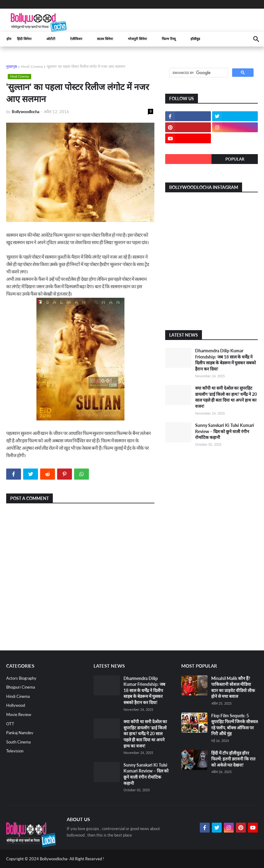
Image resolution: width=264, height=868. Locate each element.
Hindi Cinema (32, 66)
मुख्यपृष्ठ (12, 66)
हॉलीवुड (195, 39)
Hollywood (16, 705)
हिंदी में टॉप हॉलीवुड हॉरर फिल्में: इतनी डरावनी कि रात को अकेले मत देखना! (233, 759)
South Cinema (18, 742)
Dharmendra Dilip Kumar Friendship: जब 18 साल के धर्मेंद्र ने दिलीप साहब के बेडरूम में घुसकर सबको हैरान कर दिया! (144, 690)
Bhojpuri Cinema (21, 687)
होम (9, 39)
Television (15, 751)
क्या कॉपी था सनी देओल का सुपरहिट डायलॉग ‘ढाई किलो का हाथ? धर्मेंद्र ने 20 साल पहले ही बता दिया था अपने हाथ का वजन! (145, 733)
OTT (10, 724)
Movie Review (19, 714)
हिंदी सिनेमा (24, 39)
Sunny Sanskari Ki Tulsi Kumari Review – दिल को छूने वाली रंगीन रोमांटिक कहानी (225, 431)
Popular (235, 159)
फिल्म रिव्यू (169, 39)
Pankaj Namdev (20, 733)
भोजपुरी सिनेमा (137, 39)
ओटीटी (51, 39)
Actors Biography (21, 678)
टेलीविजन (76, 39)
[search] (198, 73)
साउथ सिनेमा (105, 39)
